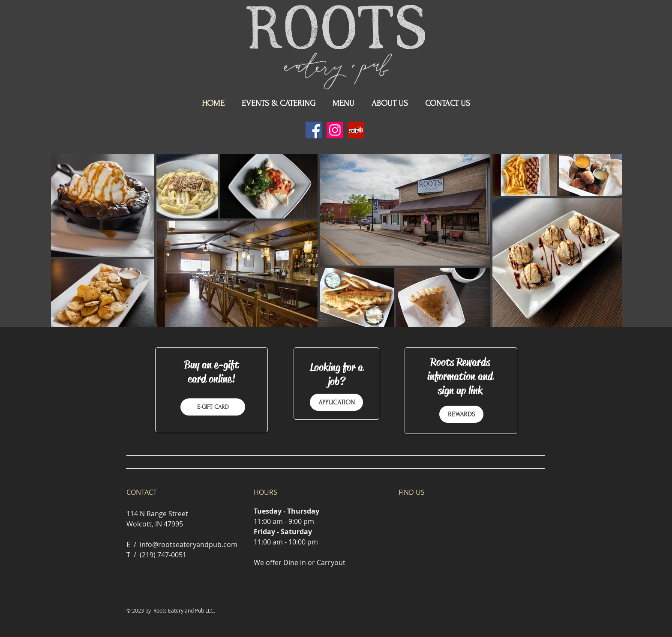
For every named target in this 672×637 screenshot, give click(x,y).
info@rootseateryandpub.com (189, 544)
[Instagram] (335, 130)
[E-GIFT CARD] (213, 407)
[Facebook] (314, 130)
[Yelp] (356, 130)
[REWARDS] (461, 414)
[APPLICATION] (336, 402)
